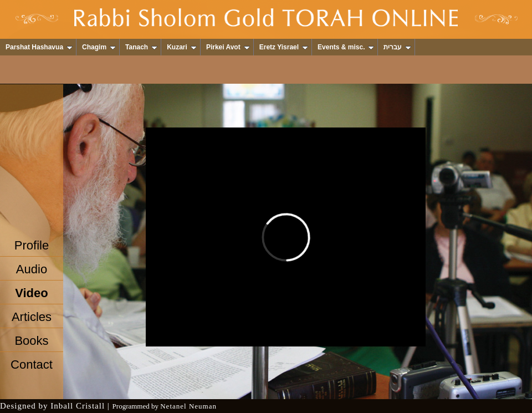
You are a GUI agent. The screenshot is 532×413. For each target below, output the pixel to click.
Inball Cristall (78, 406)
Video (32, 293)
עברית (397, 47)
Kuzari (182, 47)
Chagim (99, 47)
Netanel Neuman (188, 406)
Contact (32, 364)
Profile (32, 245)
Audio (32, 269)
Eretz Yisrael (284, 47)
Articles (32, 317)
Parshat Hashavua (39, 47)
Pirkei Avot (228, 47)
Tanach (141, 47)
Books (31, 341)
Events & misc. (346, 47)
